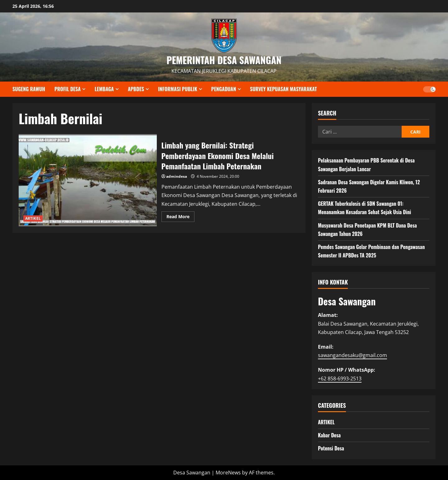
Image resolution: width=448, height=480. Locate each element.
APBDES (136, 89)
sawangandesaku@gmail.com (352, 355)
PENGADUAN (224, 89)
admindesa (177, 176)
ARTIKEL (33, 218)
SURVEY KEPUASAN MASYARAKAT (284, 89)
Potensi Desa (331, 448)
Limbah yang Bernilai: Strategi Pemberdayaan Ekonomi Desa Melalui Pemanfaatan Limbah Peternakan (88, 180)
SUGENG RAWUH (29, 89)
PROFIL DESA (68, 89)
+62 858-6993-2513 (340, 379)
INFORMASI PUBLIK (178, 89)
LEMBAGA (104, 89)
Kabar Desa (329, 435)
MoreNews (228, 473)
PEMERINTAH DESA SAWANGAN (224, 60)
